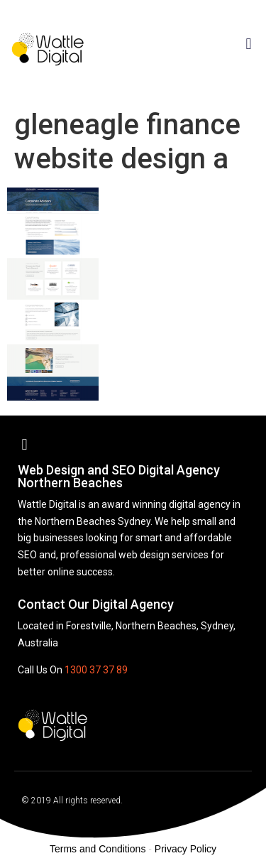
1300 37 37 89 (96, 670)
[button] (249, 44)
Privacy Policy (185, 849)
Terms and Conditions (98, 849)
